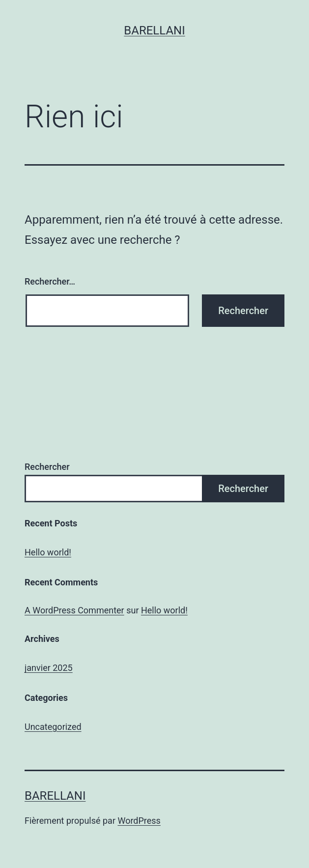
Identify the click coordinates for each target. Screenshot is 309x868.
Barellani (154, 30)
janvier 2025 (49, 668)
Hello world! (48, 552)
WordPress (139, 821)
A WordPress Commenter (74, 610)
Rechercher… (50, 281)
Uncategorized (53, 727)
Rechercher (47, 467)
